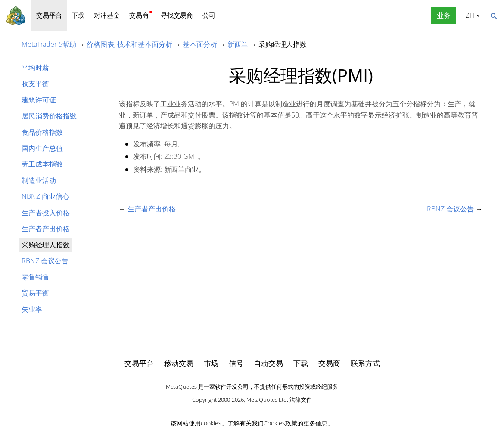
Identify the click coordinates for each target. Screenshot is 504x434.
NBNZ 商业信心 (45, 196)
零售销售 (35, 277)
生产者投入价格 (46, 213)
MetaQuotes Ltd (267, 400)
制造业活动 (39, 180)
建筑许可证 (39, 100)
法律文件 (301, 400)
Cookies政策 (280, 423)
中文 (468, 15)
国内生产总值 (42, 148)
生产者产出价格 (46, 229)
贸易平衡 (35, 293)
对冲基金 (107, 15)
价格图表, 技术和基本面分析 (129, 44)
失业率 (32, 309)
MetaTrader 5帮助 (49, 44)
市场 (211, 363)
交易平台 (49, 15)
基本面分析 (200, 44)
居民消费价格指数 (49, 116)
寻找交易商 (177, 15)
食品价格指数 (42, 132)
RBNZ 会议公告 (45, 261)
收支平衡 (35, 84)
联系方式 (365, 363)
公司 (209, 15)
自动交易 (268, 363)
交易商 (139, 15)
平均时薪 (35, 68)
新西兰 (238, 44)
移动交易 (179, 363)
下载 (78, 15)
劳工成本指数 (42, 164)
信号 (236, 363)
